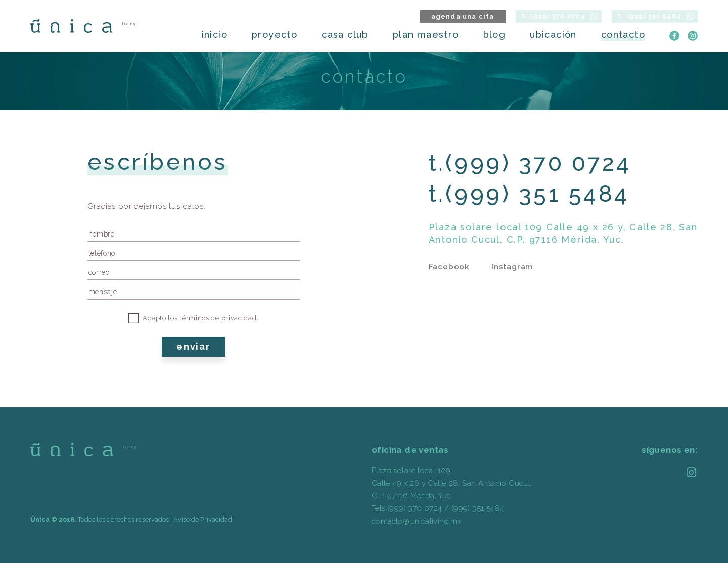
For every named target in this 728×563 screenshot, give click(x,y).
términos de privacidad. (219, 318)
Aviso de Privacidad (203, 519)
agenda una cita (463, 16)
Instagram (512, 267)
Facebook (449, 267)
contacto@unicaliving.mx (416, 521)
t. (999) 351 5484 (650, 16)
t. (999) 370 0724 (554, 16)
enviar (193, 346)
